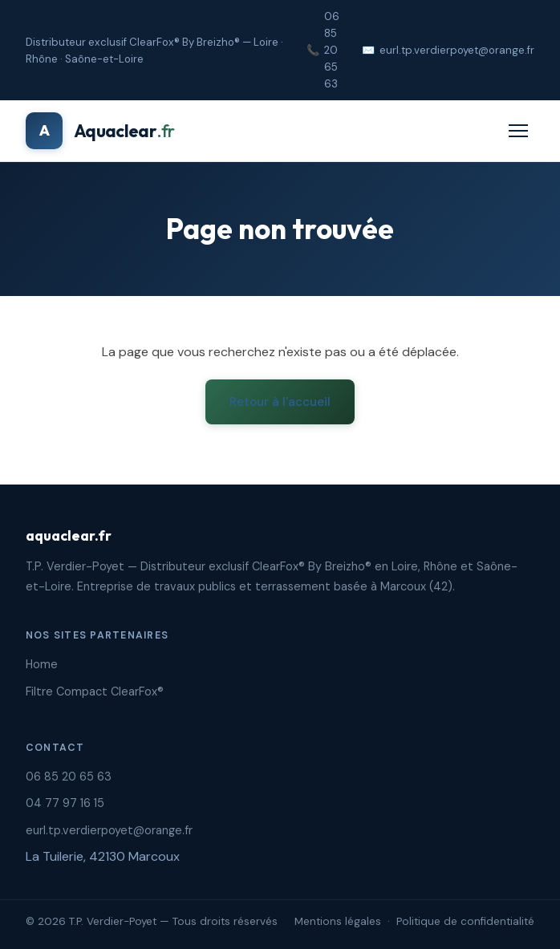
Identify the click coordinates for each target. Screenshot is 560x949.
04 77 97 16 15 (65, 803)
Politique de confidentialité (465, 921)
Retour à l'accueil (280, 402)
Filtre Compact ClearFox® (95, 691)
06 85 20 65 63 (332, 50)
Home (42, 664)
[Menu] (518, 131)
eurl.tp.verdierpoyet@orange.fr (457, 50)
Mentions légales (338, 921)
